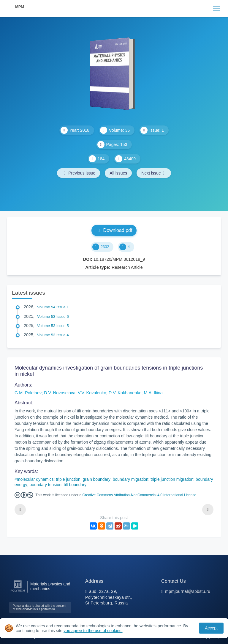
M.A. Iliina (153, 393)
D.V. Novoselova (60, 393)
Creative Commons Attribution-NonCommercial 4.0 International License (140, 495)
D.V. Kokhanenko (125, 393)
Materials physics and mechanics (50, 586)
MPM (20, 7)
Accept (211, 628)
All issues (118, 173)
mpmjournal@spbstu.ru (188, 591)
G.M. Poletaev (28, 393)
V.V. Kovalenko (92, 393)
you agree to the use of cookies (93, 631)
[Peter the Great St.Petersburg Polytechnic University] (18, 592)
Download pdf (114, 230)
